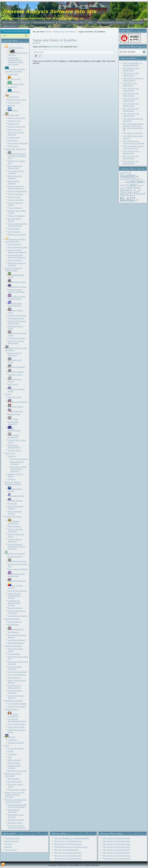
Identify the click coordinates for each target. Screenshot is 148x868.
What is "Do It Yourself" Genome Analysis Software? (15, 795)
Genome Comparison (15, 554)
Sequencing (10, 453)
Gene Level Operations (17, 672)
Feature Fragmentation (17, 191)
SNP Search (13, 384)
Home (48, 32)
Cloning (8, 394)
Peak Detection (14, 678)
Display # (34, 55)
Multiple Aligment (15, 556)
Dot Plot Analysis (17, 581)
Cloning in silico (15, 397)
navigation (124, 179)
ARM (10, 757)
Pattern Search (16, 372)
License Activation (14, 48)
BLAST (128, 199)
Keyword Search (16, 367)
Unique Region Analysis (18, 616)
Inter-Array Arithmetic (17, 675)
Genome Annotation (13, 517)
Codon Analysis (16, 496)
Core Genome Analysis (17, 591)
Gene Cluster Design (17, 724)
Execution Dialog (15, 782)
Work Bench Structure (17, 100)
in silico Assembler (16, 748)
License (123, 185)
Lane (132, 185)
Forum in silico (136, 23)
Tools (7, 746)
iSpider (11, 751)
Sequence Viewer (17, 282)
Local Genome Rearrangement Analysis (14, 603)
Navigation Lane (15, 130)
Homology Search (15, 375)
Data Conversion (15, 260)
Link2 (74, 864)
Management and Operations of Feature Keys (17, 156)
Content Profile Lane (16, 127)
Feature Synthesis (15, 194)
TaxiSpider (12, 754)
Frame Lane (13, 140)
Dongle (123, 195)
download (140, 194)
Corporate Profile (12, 838)
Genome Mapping (12, 619)
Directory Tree (14, 103)
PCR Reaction (15, 411)
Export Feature (14, 232)
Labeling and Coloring (17, 315)
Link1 (68, 864)
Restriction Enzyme (18, 402)
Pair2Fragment (14, 763)
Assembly (12, 456)
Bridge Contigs (14, 414)
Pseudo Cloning (14, 450)
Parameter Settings (16, 743)
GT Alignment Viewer (17, 338)
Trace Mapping (16, 629)
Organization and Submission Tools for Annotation (17, 547)
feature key (125, 194)
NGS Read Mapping (16, 643)
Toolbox (13, 110)
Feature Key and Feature (16, 149)
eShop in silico (10, 26)
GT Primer (14, 92)
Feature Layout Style (17, 118)
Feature (133, 194)
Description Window (16, 318)
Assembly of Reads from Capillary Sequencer (19, 469)
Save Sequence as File (17, 247)
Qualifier (70, 40)
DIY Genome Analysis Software (111, 23)
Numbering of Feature (17, 235)
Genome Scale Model (17, 706)
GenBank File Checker (17, 771)
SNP (128, 173)
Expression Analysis (14, 646)
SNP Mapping (14, 632)
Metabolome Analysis (14, 701)
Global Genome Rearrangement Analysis (14, 596)
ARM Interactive (15, 760)
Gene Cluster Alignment (18, 569)
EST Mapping (13, 625)
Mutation (135, 179)
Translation (13, 504)
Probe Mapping (14, 654)
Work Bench (12, 97)
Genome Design (12, 709)
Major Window (14, 779)
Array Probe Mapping (17, 640)
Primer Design (16, 407)
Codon (131, 195)
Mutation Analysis (15, 608)
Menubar (11, 105)
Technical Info (78, 23)
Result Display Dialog (17, 790)
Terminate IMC (16, 84)
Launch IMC (13, 74)
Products (25, 23)
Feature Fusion (14, 197)
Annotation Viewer (17, 287)
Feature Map (12, 115)
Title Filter (34, 50)
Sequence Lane (14, 121)
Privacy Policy (11, 850)
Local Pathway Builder (17, 704)
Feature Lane (13, 124)
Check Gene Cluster (16, 727)
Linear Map (135, 181)
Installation (13, 740)
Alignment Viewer (15, 823)
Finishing (12, 479)
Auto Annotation (15, 526)
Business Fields (12, 841)
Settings (10, 737)
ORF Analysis (15, 501)
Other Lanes (13, 146)
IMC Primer (14, 79)
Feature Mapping (15, 208)
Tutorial (63, 23)
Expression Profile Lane (18, 143)
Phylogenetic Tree (17, 561)
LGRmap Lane (14, 137)
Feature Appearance (16, 216)
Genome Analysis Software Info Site (50, 11)
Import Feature (14, 229)
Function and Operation (44, 23)
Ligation (13, 419)
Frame (133, 190)
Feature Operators (16, 200)
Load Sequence (14, 244)
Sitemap (8, 847)
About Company (9, 23)
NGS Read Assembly (19, 459)
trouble (123, 173)
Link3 (80, 864)
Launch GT (12, 87)
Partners (9, 844)
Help (91, 23)
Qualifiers (55, 47)
